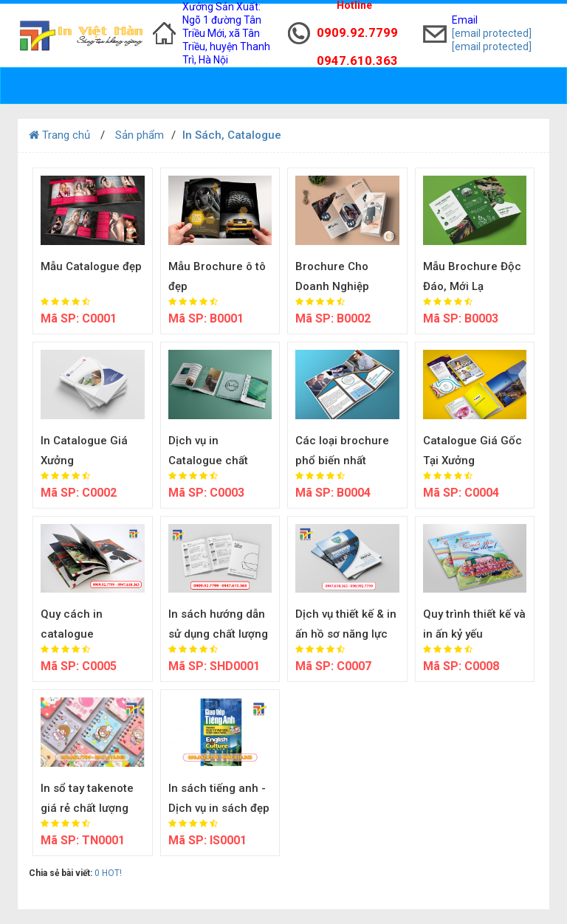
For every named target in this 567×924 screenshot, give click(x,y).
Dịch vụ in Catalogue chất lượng (208, 461)
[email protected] (492, 33)
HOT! (112, 873)
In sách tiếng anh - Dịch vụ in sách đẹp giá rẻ (219, 808)
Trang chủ (59, 135)
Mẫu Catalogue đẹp (91, 266)
